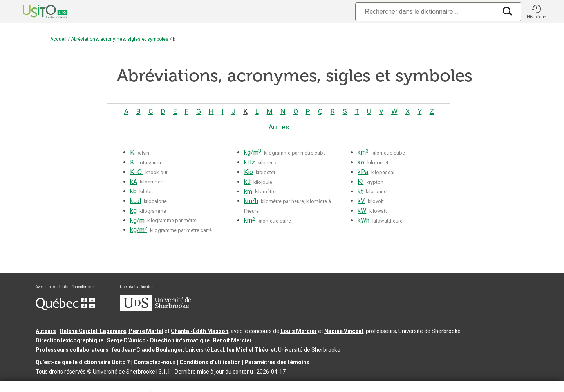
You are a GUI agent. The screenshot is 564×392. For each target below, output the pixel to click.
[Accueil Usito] (36, 12)
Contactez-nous (155, 362)
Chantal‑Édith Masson (200, 331)
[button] (536, 12)
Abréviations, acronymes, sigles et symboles (120, 39)
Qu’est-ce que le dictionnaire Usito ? (83, 362)
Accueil (58, 39)
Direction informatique (180, 340)
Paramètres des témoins (277, 362)
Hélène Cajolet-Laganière (93, 331)
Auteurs (46, 331)
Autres (279, 127)
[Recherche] (426, 12)
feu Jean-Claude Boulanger (147, 350)
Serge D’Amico (126, 340)
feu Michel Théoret (251, 350)
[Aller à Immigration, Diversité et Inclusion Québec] (65, 308)
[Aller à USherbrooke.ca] (155, 309)
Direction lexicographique (70, 340)
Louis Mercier (299, 331)
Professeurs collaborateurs (72, 350)
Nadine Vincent (344, 331)
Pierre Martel (146, 331)
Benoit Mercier (232, 340)
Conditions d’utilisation (210, 362)
